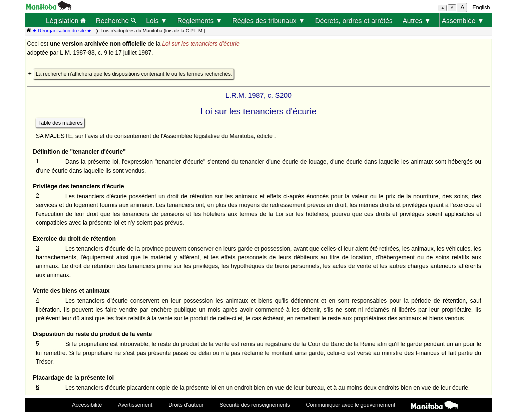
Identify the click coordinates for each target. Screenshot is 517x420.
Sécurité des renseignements (255, 405)
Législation (66, 20)
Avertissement (135, 405)
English (481, 7)
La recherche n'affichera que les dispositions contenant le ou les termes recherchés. (134, 74)
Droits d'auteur (186, 405)
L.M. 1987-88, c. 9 (84, 53)
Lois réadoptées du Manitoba (131, 31)
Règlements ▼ (200, 20)
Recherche (116, 20)
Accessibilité (87, 405)
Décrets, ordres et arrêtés (354, 20)
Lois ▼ (157, 20)
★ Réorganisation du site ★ (62, 31)
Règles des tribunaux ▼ (269, 20)
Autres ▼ (417, 20)
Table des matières (61, 123)
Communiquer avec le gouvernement (351, 405)
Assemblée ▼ (463, 20)
